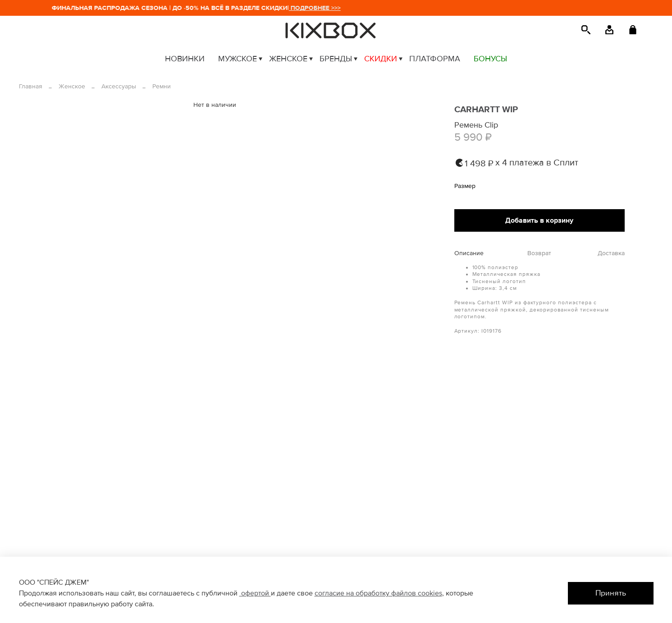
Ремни (162, 86)
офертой (255, 593)
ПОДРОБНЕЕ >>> (318, 8)
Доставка (611, 253)
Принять (611, 593)
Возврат (539, 253)
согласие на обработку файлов (366, 593)
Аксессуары (119, 86)
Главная (31, 86)
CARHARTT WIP (486, 110)
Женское (72, 86)
